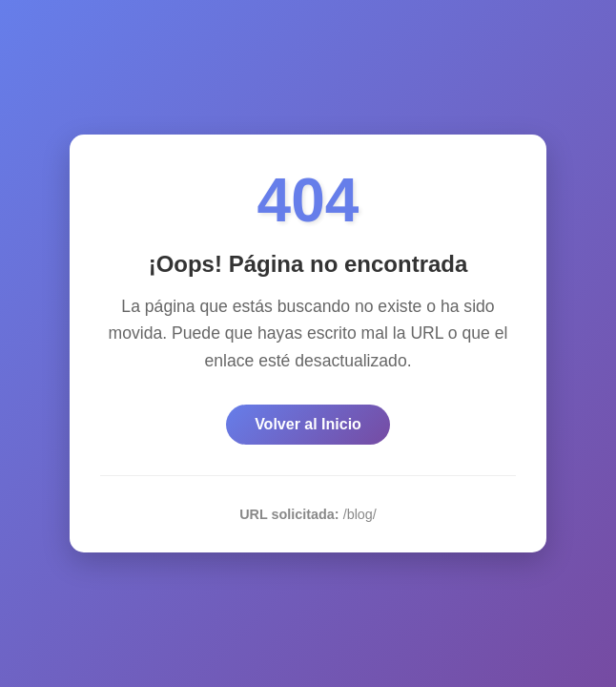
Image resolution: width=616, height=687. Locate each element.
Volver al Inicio (308, 424)
